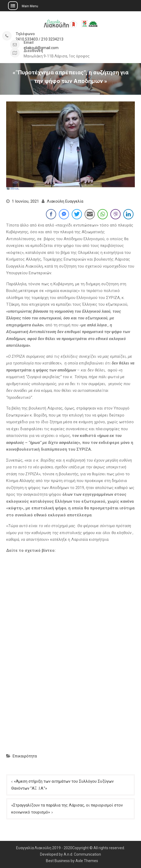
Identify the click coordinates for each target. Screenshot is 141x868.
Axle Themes (87, 861)
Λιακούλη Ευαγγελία (65, 201)
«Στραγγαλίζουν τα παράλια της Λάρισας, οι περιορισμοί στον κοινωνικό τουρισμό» (67, 809)
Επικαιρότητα (25, 756)
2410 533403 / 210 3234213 (39, 39)
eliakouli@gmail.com (41, 48)
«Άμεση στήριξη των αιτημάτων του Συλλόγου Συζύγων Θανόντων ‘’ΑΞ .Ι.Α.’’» (62, 785)
